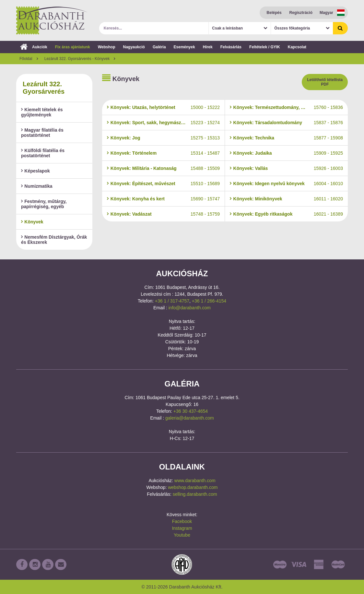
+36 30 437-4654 (191, 411)
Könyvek (32, 222)
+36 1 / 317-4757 (172, 301)
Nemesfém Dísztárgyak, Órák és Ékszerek (54, 240)
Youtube (182, 535)
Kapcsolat (297, 47)
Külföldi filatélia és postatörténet (43, 153)
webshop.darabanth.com (193, 487)
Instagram (182, 528)
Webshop (107, 47)
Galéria (159, 47)
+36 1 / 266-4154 (209, 301)
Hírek (208, 47)
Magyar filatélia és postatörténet (42, 133)
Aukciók (34, 47)
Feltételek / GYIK (265, 47)
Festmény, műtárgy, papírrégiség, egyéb (44, 204)
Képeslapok (35, 171)
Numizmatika (37, 186)
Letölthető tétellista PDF (325, 82)
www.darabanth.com (195, 481)
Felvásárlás (231, 47)
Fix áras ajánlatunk (73, 47)
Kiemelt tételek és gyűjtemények (42, 112)
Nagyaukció (134, 47)
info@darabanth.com (190, 308)
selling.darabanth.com (195, 494)
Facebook (182, 521)
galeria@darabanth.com (190, 418)
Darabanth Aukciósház (52, 20)
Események (184, 47)
